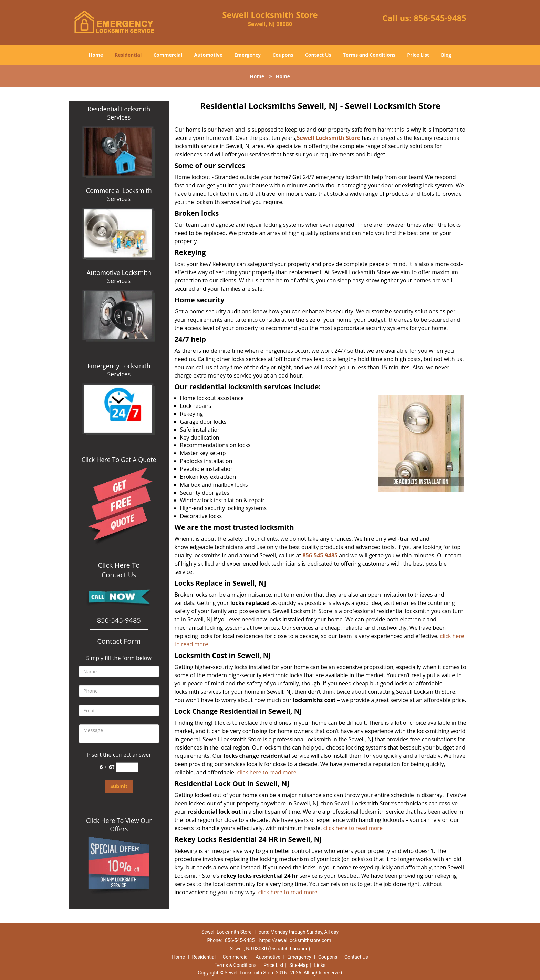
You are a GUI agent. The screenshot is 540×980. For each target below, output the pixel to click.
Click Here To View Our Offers (119, 825)
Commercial (168, 55)
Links (320, 965)
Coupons (283, 55)
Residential (128, 55)
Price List (418, 55)
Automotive (209, 55)
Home (96, 55)
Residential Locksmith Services (119, 113)
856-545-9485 (440, 18)
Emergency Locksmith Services (119, 370)
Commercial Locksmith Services (119, 195)
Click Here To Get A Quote (119, 460)
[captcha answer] (127, 767)
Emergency (247, 55)
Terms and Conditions (369, 55)
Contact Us (318, 55)
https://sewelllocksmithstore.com (295, 940)
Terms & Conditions (236, 965)
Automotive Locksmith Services (119, 277)
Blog (446, 55)
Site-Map (299, 965)
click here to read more (268, 772)
